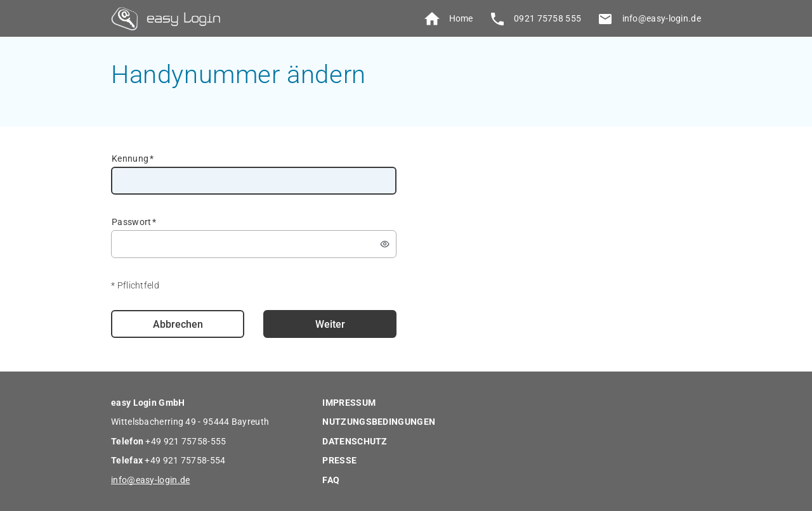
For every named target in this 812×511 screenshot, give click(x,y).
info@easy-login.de (647, 18)
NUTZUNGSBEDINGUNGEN (379, 422)
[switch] (385, 244)
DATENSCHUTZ (355, 441)
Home (447, 19)
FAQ (331, 480)
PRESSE (339, 460)
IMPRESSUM (349, 403)
